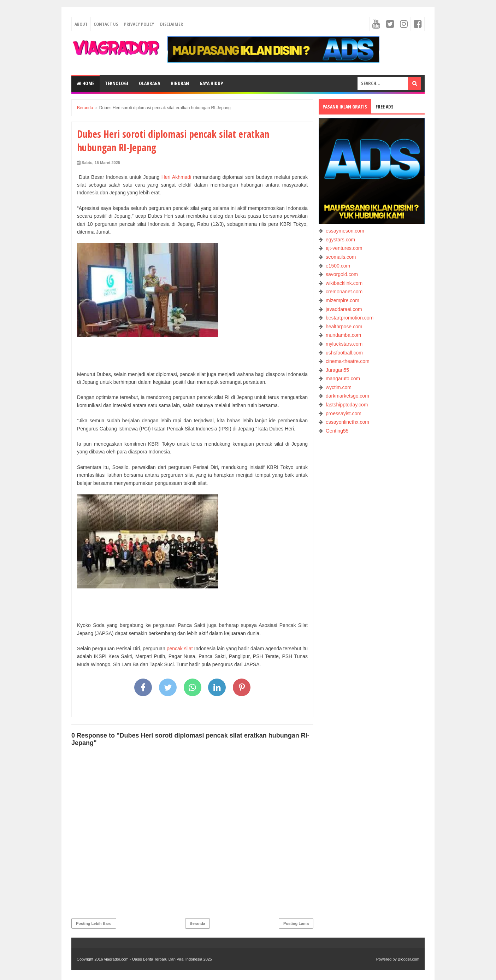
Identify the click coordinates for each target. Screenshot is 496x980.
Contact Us (106, 24)
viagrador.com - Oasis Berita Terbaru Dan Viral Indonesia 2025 (158, 959)
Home (85, 83)
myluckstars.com (344, 344)
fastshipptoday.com (347, 405)
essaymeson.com (345, 231)
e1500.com (338, 266)
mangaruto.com (343, 378)
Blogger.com (409, 959)
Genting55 (337, 431)
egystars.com (340, 240)
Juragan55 (337, 370)
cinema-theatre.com (348, 361)
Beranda (197, 923)
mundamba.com (343, 335)
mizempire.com (343, 300)
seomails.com (341, 257)
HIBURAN (180, 83)
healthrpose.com (344, 327)
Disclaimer (172, 24)
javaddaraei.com (344, 309)
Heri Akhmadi (176, 177)
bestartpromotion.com (350, 318)
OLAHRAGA (149, 83)
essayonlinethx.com (347, 422)
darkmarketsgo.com (347, 396)
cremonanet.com (344, 292)
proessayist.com (344, 413)
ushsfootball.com (344, 353)
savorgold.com (342, 274)
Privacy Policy (139, 24)
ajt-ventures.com (344, 248)
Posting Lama (296, 923)
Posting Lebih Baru (94, 923)
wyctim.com (339, 387)
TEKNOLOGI (117, 83)
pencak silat (180, 649)
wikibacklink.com (344, 283)
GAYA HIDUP (211, 83)
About (81, 24)
